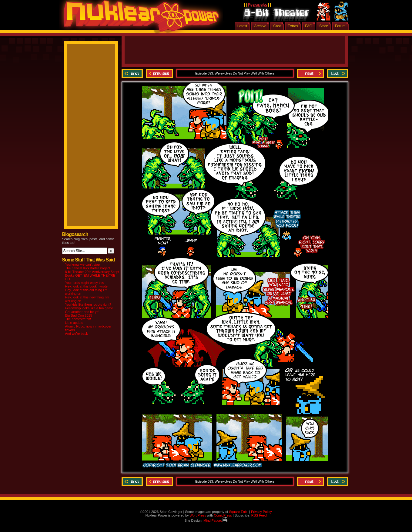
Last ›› (337, 73)
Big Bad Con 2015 (79, 315)
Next (310, 73)
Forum (340, 26)
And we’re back (77, 334)
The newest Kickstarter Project (88, 268)
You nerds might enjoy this (85, 283)
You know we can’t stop (83, 264)
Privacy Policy (261, 512)
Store (324, 26)
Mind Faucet (216, 520)
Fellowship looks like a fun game (89, 308)
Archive (260, 26)
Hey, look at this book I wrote (86, 286)
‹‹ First (133, 73)
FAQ (309, 26)
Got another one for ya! (82, 312)
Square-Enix (238, 512)
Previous (159, 73)
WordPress (198, 515)
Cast (277, 26)
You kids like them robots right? (88, 304)
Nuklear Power (139, 18)
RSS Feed (259, 515)
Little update (74, 323)
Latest (242, 26)
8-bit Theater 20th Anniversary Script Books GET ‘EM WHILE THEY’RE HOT (92, 275)
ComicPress (223, 515)
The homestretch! (78, 319)
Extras (293, 26)
